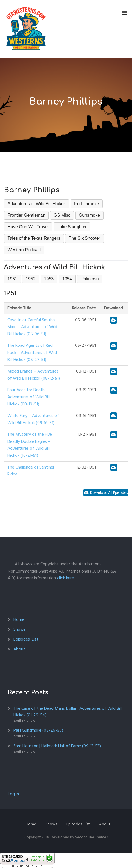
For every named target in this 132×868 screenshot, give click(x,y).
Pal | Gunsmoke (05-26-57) (38, 730)
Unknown (90, 279)
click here (65, 578)
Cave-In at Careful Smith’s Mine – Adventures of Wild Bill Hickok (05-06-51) (32, 327)
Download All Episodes (106, 493)
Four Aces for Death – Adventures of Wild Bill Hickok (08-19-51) (28, 397)
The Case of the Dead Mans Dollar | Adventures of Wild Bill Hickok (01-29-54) (68, 712)
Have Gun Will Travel (28, 227)
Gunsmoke (89, 215)
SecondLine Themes (91, 837)
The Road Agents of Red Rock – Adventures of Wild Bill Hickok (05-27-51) (32, 352)
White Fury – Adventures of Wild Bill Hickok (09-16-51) (33, 419)
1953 (49, 279)
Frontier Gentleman (26, 215)
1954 (67, 279)
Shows (20, 629)
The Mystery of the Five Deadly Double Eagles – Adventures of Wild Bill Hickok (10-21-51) (30, 445)
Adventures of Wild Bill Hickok (37, 204)
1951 (12, 279)
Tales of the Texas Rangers (34, 238)
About (19, 649)
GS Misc (62, 215)
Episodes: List (26, 639)
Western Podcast (24, 250)
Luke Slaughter (72, 227)
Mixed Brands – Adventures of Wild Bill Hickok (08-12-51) (34, 375)
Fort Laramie (87, 204)
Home (19, 619)
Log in (13, 794)
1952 (31, 279)
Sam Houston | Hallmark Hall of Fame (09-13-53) (57, 746)
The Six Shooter (84, 238)
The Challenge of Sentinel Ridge (31, 471)
